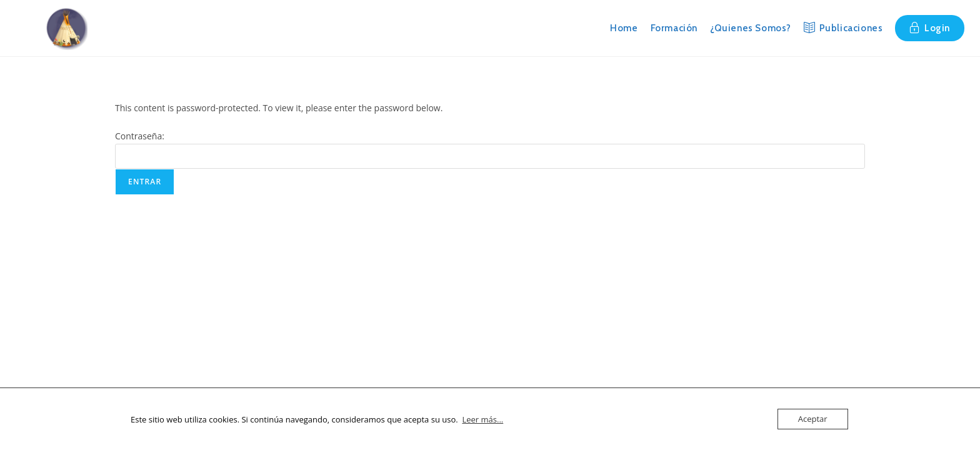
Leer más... (482, 419)
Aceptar (813, 419)
